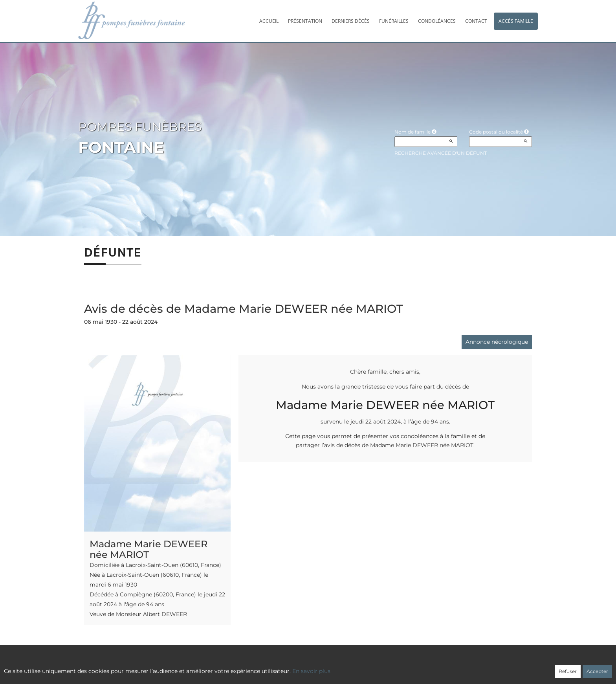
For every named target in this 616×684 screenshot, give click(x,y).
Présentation (305, 21)
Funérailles (394, 21)
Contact (476, 21)
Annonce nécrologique (497, 342)
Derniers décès (351, 21)
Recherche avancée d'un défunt (441, 153)
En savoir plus (311, 671)
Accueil (269, 21)
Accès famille (516, 21)
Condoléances (437, 21)
